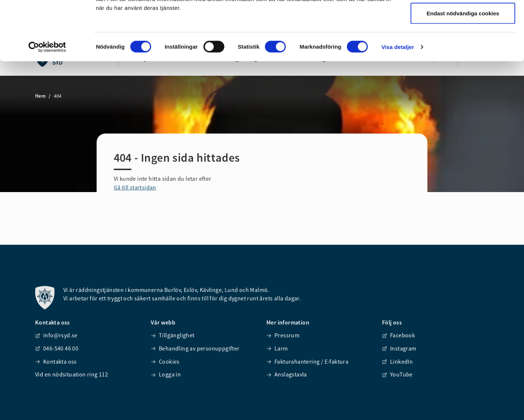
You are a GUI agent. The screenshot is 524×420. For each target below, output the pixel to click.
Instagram (399, 348)
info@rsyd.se (56, 335)
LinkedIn (397, 361)
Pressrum (283, 335)
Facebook (398, 335)
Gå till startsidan (135, 187)
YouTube (397, 374)
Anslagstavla (287, 374)
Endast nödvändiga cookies (463, 67)
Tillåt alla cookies (463, 19)
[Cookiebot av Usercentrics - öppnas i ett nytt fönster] (47, 101)
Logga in (166, 374)
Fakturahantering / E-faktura (307, 361)
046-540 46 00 (57, 348)
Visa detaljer (398, 101)
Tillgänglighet (173, 335)
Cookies (165, 361)
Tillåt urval (463, 43)
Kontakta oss (56, 361)
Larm (277, 348)
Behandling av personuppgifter (195, 348)
